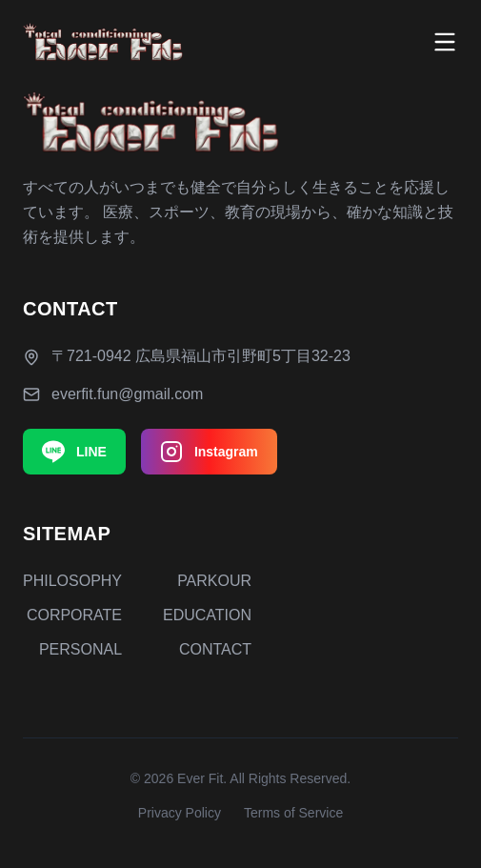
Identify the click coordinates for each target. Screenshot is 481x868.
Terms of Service (293, 813)
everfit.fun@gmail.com (127, 394)
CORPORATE (74, 615)
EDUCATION (207, 615)
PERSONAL (80, 649)
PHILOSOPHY (72, 581)
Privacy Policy (180, 813)
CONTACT (215, 649)
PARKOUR (214, 581)
